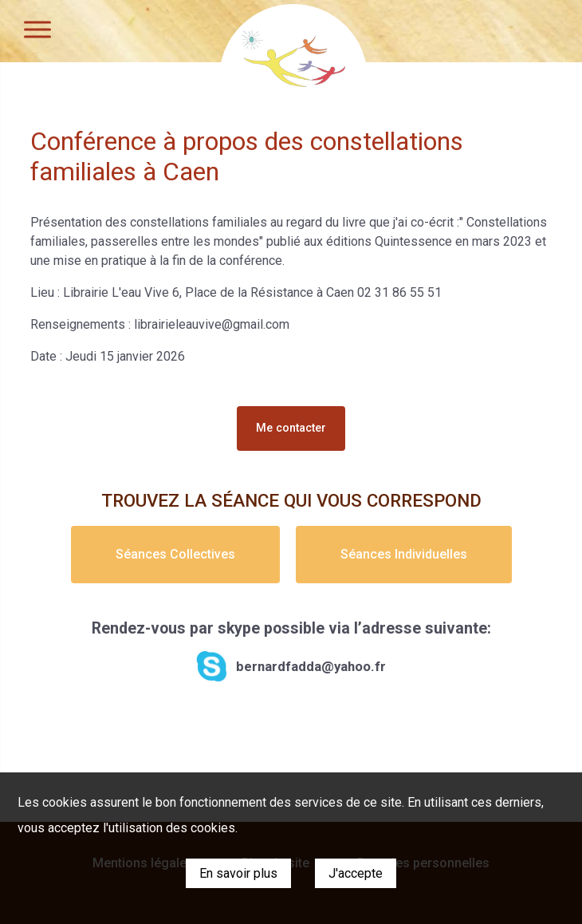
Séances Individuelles (404, 554)
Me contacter (291, 428)
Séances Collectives (175, 554)
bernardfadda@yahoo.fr (311, 666)
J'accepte (356, 873)
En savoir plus (238, 873)
